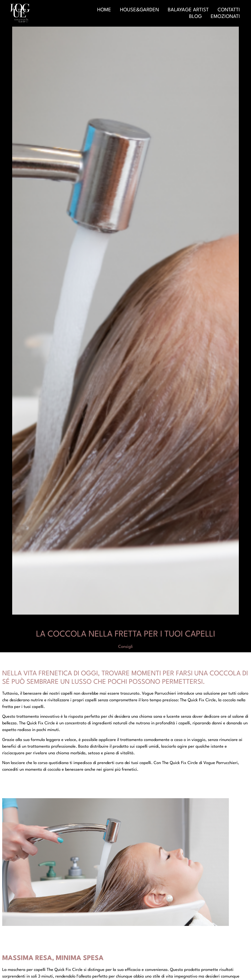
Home (104, 10)
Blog (195, 17)
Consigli (125, 647)
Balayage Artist (188, 10)
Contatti (229, 10)
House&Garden (139, 10)
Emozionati (225, 17)
